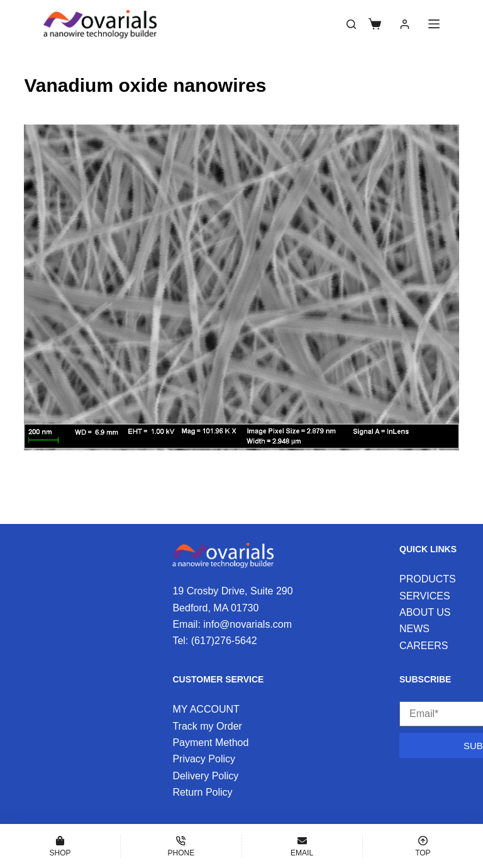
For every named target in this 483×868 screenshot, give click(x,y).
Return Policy (202, 792)
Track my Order (207, 726)
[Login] (405, 24)
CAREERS (424, 646)
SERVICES (425, 596)
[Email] (302, 846)
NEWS (414, 629)
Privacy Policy (204, 759)
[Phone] (181, 846)
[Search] (351, 24)
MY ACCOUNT (206, 709)
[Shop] (60, 846)
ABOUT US (425, 612)
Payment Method (210, 743)
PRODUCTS (428, 579)
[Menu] (434, 24)
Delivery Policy (205, 776)
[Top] (423, 846)
